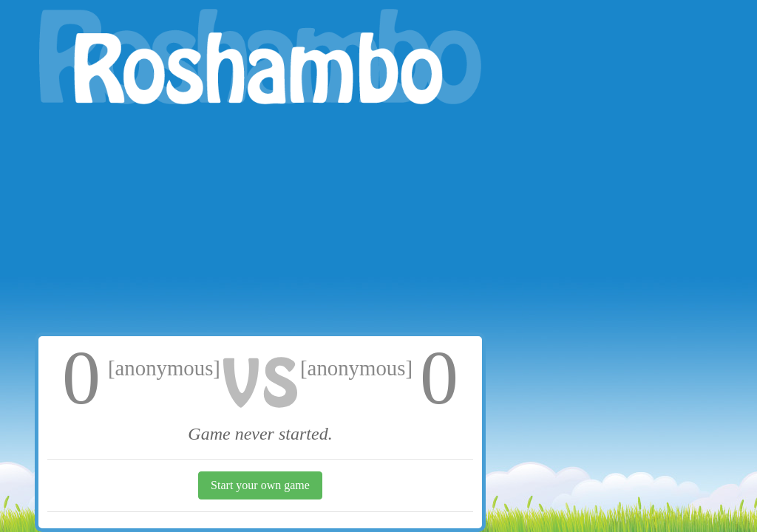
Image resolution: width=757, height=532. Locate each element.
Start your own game (260, 485)
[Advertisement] (260, 222)
